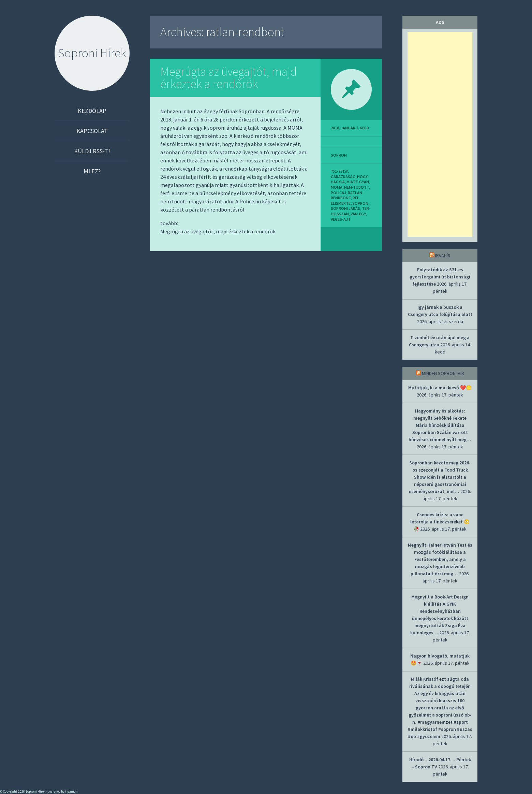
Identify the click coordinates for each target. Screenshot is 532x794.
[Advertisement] (440, 134)
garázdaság (343, 177)
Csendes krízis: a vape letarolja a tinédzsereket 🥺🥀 (440, 522)
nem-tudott (357, 187)
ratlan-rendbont (347, 195)
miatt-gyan (358, 182)
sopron (339, 155)
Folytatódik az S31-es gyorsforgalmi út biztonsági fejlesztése (440, 277)
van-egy (358, 214)
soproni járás (345, 208)
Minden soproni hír (443, 373)
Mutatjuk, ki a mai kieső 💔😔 (440, 388)
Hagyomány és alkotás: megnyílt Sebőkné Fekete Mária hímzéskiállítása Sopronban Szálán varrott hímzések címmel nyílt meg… (440, 425)
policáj (338, 193)
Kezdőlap (92, 111)
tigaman (71, 791)
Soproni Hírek (92, 53)
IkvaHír (443, 256)
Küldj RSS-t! (92, 151)
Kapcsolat (92, 131)
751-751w (339, 171)
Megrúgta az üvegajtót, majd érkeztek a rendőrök (228, 78)
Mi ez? (92, 171)
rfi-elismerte (345, 200)
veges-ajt (341, 219)
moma (337, 187)
